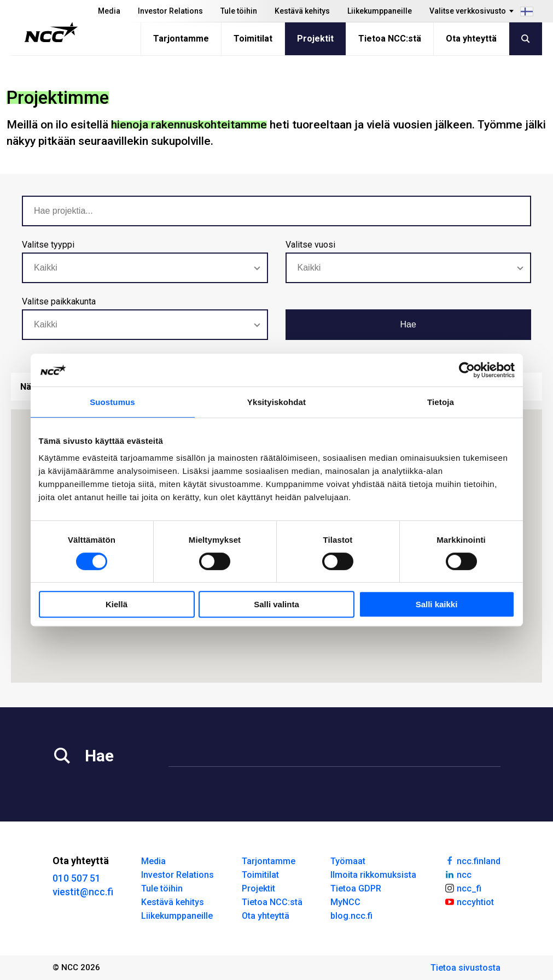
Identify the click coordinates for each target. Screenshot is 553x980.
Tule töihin (239, 11)
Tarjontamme (181, 39)
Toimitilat (253, 39)
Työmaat (348, 861)
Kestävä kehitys (302, 11)
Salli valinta (276, 604)
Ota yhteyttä (471, 39)
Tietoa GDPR (356, 888)
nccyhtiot (469, 901)
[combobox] (145, 268)
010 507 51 (77, 878)
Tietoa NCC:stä (390, 39)
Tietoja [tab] (441, 402)
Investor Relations (170, 11)
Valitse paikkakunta (59, 301)
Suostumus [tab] (112, 402)
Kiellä (117, 604)
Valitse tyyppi (48, 245)
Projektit (315, 39)
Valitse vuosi (310, 245)
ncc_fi (463, 888)
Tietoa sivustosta (465, 968)
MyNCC (345, 902)
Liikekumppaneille (380, 11)
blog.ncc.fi (351, 916)
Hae (408, 324)
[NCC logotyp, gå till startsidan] (51, 32)
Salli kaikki (437, 604)
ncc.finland (472, 860)
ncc (458, 874)
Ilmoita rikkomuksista (373, 875)
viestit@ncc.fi (83, 892)
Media (109, 11)
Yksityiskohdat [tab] (276, 402)
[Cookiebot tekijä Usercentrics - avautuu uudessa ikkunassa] (467, 370)
